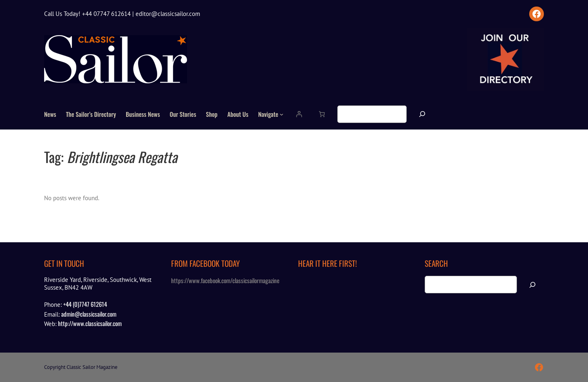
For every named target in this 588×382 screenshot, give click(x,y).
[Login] (299, 114)
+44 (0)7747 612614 (85, 304)
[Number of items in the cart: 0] (322, 114)
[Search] (422, 114)
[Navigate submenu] (282, 114)
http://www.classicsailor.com (90, 323)
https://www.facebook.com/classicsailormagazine (225, 280)
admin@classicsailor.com (89, 314)
